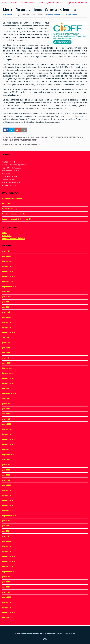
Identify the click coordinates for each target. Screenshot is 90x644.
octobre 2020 (8, 567)
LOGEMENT (7, 204)
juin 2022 (6, 470)
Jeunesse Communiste (55, 3)
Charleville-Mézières (28, 3)
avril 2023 (6, 419)
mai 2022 (6, 475)
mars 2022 (7, 485)
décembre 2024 (9, 332)
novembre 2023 (9, 383)
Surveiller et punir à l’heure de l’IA (17, 219)
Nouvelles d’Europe (10, 209)
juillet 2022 (7, 465)
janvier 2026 (7, 266)
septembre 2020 (9, 572)
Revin (41, 3)
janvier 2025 (7, 327)
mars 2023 (7, 424)
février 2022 (7, 490)
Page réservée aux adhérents (77, 3)
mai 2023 (6, 414)
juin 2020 (6, 582)
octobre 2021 (8, 511)
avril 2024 (6, 358)
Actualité (14, 3)
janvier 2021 (7, 551)
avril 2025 (6, 312)
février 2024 (7, 368)
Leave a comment (56, 15)
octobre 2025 (8, 282)
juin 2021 (6, 526)
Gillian (72, 634)
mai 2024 (6, 353)
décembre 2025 (9, 271)
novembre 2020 (9, 562)
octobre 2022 (8, 450)
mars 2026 (7, 256)
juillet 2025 (7, 297)
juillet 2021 (7, 521)
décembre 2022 (9, 439)
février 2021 (7, 546)
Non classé (72, 15)
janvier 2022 (7, 495)
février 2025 (7, 322)
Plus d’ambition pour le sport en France (21, 144)
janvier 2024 (7, 373)
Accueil (5, 3)
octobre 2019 (8, 617)
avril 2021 (6, 536)
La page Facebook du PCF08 (13, 238)
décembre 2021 (9, 500)
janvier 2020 (7, 607)
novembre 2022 (9, 444)
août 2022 (6, 460)
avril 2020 (6, 592)
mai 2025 (6, 307)
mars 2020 (7, 597)
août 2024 (6, 338)
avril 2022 (6, 480)
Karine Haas (10, 15)
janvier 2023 (7, 434)
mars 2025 (7, 317)
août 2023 (6, 399)
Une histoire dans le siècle (13, 214)
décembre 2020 (9, 556)
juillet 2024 (7, 343)
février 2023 (7, 429)
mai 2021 (6, 531)
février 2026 (7, 261)
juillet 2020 (7, 577)
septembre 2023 (9, 393)
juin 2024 (6, 348)
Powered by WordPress (55, 634)
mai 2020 (6, 587)
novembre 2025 (9, 276)
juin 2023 (6, 409)
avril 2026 (6, 251)
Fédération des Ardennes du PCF (33, 634)
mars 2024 (7, 363)
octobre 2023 (8, 388)
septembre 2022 (9, 455)
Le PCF (5, 232)
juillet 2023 (7, 404)
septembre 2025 (9, 287)
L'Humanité (7, 235)
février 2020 (7, 602)
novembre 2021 (9, 505)
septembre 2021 (9, 516)
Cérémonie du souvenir (12, 199)
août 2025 (6, 292)
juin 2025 (6, 302)
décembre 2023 (9, 378)
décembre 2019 (9, 612)
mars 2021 (7, 541)
